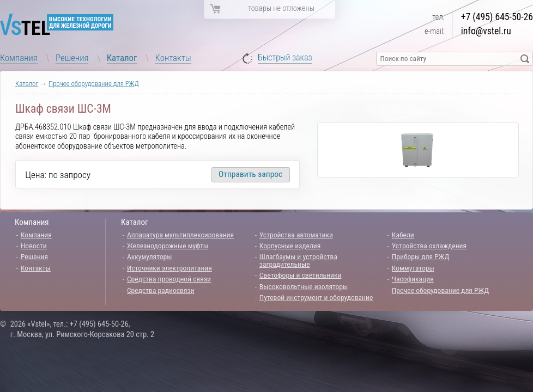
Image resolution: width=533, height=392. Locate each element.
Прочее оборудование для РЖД (94, 84)
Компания (19, 58)
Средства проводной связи (169, 279)
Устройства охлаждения (429, 246)
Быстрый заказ (285, 58)
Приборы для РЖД (421, 256)
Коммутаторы (413, 268)
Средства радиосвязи (161, 290)
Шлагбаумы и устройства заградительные (298, 260)
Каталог (122, 58)
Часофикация (413, 279)
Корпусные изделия (290, 246)
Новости (34, 246)
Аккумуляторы (150, 256)
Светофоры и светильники (301, 275)
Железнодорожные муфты (168, 246)
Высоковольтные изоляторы (304, 286)
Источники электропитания (169, 268)
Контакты (173, 58)
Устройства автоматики (296, 235)
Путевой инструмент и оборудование (316, 297)
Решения (72, 58)
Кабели (403, 235)
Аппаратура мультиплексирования (180, 235)
